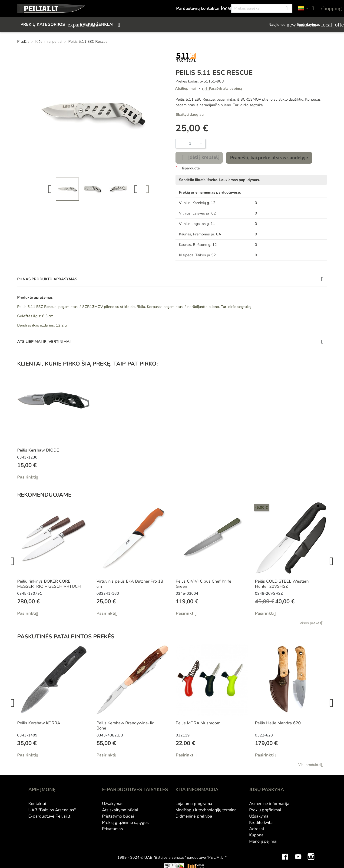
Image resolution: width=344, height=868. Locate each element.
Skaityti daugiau (190, 115)
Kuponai (257, 835)
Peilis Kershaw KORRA (39, 723)
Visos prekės (313, 623)
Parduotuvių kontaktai (201, 8)
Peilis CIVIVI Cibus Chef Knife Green (203, 584)
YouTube (298, 853)
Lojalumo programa (194, 804)
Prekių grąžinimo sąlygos (125, 822)
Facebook (285, 853)
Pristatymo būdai (118, 816)
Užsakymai (259, 816)
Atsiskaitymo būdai (120, 810)
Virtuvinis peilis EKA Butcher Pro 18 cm (130, 584)
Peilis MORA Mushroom (198, 723)
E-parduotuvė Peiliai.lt (49, 816)
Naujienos (280, 25)
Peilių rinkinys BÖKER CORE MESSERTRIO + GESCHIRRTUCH (49, 584)
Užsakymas (113, 804)
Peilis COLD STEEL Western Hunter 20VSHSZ (282, 584)
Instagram (311, 853)
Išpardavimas (312, 25)
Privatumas (112, 829)
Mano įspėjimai (263, 841)
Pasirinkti (29, 477)
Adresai (256, 829)
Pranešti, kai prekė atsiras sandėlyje (269, 158)
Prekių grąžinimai (265, 810)
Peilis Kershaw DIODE (38, 450)
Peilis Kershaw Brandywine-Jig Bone (126, 726)
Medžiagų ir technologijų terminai (207, 810)
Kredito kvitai (261, 822)
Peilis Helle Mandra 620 (278, 723)
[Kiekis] (190, 144)
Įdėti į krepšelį (199, 158)
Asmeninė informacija (269, 804)
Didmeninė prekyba (194, 816)
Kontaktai (37, 804)
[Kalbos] (303, 8)
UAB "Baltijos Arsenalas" (52, 810)
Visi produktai (313, 765)
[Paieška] (262, 8)
